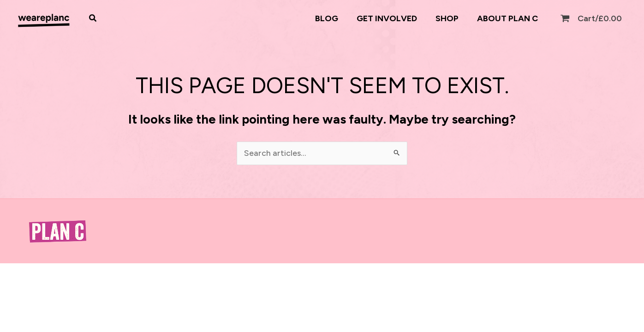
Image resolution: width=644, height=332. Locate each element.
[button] (93, 18)
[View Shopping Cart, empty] (592, 19)
